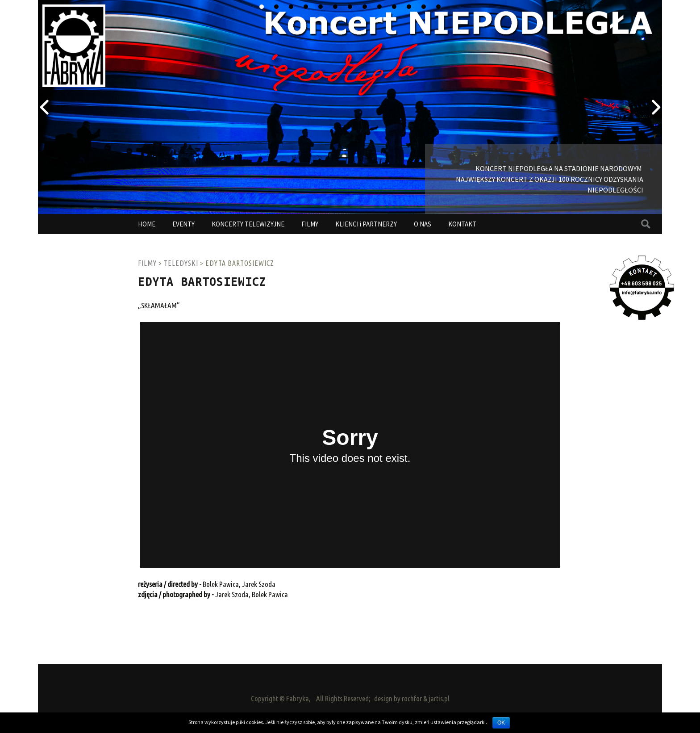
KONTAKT (462, 224)
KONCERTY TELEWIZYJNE (248, 224)
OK (501, 723)
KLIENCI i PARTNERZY (366, 224)
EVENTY (183, 224)
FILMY (310, 224)
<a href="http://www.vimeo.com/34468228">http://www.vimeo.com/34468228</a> (350, 445)
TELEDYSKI (181, 263)
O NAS (423, 224)
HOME (147, 224)
